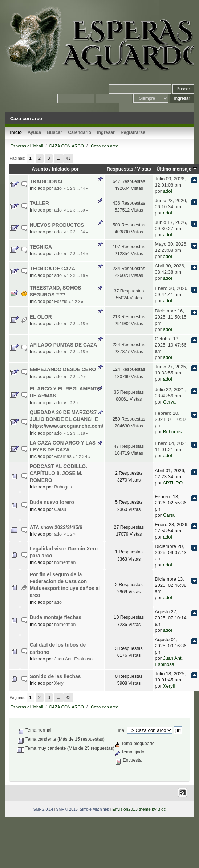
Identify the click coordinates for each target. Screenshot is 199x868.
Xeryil (60, 683)
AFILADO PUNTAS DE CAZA (63, 345)
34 (83, 232)
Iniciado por (65, 169)
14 (83, 254)
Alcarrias (62, 456)
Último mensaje (177, 169)
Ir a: (121, 730)
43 (68, 158)
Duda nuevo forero (52, 502)
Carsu (60, 509)
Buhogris (172, 432)
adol (58, 188)
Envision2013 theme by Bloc (139, 809)
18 (83, 433)
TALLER (39, 203)
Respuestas (120, 169)
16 (83, 276)
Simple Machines (94, 809)
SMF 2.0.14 (43, 809)
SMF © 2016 (67, 809)
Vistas (144, 169)
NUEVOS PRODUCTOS (57, 225)
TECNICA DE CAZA (53, 269)
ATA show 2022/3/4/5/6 (56, 527)
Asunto (40, 169)
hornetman (65, 562)
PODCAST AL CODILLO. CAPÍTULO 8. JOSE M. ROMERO (58, 474)
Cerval (170, 402)
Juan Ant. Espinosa (73, 659)
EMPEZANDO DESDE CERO (63, 370)
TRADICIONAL (47, 182)
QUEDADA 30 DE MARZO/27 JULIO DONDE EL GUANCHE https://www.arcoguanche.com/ (67, 419)
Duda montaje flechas (56, 617)
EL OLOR (41, 317)
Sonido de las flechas (55, 677)
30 (83, 210)
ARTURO (173, 483)
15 (83, 324)
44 (83, 189)
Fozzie (61, 302)
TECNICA (41, 247)
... (58, 158)
